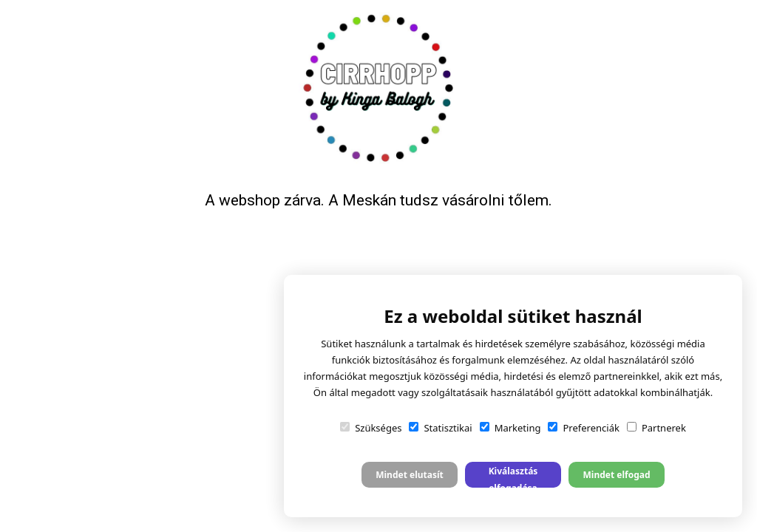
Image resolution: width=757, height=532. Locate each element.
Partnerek (656, 428)
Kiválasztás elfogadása (513, 476)
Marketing (510, 428)
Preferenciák (583, 428)
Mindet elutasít (410, 475)
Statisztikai (440, 428)
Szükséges (371, 428)
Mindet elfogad (616, 475)
